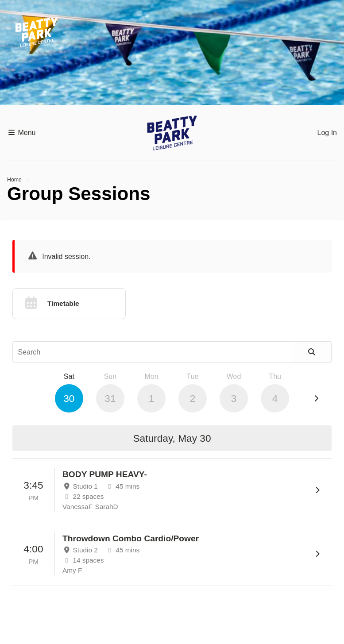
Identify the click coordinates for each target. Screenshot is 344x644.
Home (14, 180)
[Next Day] (316, 399)
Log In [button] (327, 133)
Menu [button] (21, 133)
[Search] (312, 352)
